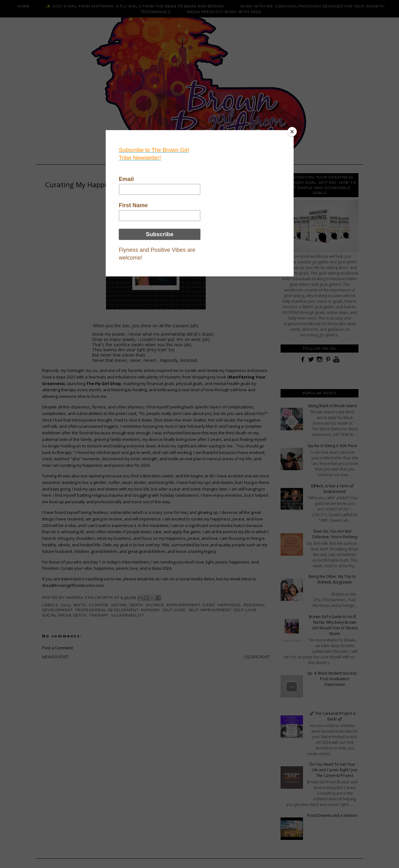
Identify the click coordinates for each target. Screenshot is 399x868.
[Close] (292, 132)
